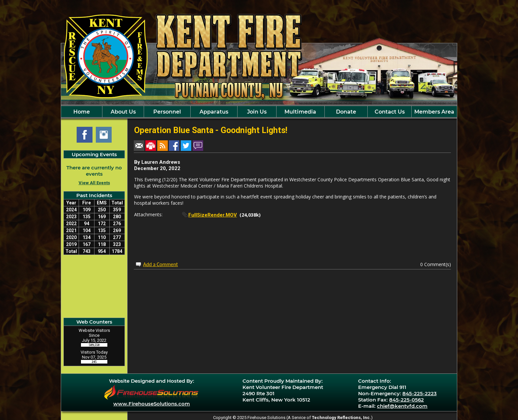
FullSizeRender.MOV (213, 215)
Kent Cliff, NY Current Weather (94, 286)
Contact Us (390, 112)
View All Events (94, 183)
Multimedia (300, 112)
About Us (123, 112)
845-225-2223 (420, 393)
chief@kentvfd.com (402, 406)
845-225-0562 (407, 400)
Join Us (257, 112)
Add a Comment (160, 264)
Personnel (167, 112)
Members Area (434, 112)
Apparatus (214, 112)
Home (82, 112)
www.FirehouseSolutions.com (152, 404)
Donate (346, 112)
